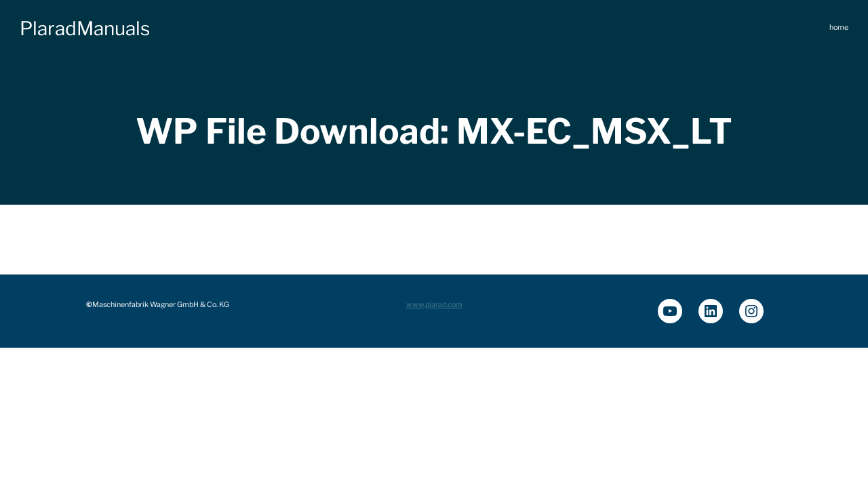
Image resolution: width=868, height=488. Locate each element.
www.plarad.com (434, 305)
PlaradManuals (85, 28)
